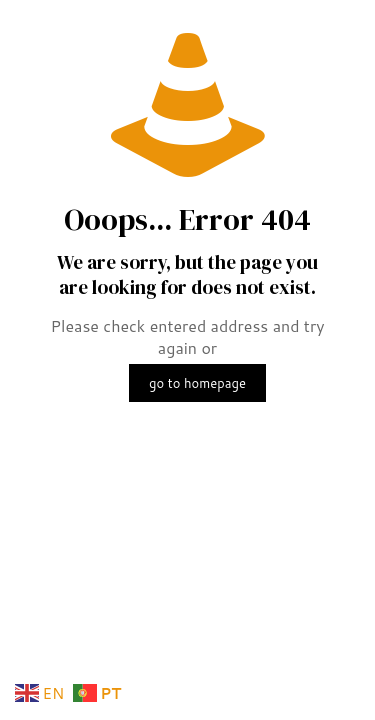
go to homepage (197, 383)
